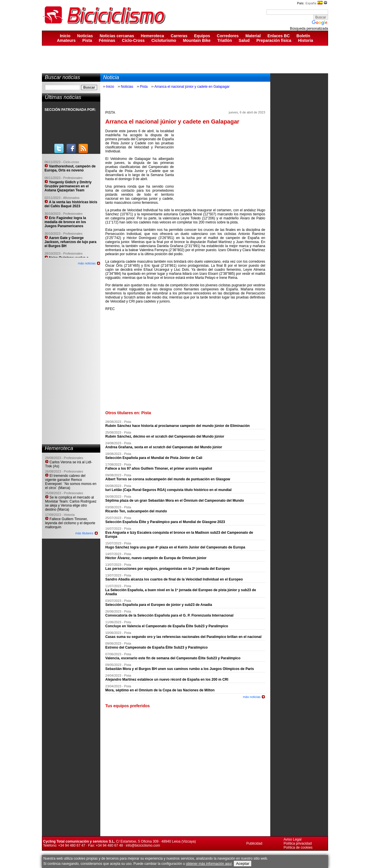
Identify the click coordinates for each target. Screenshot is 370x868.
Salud (244, 40)
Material (253, 36)
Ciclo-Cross (133, 40)
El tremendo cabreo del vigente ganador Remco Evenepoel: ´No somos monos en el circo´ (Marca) (71, 482)
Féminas (107, 40)
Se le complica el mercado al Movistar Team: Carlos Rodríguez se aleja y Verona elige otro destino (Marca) (71, 503)
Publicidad (254, 843)
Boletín (303, 36)
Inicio (65, 36)
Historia (306, 40)
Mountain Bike (197, 40)
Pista (87, 40)
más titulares (84, 533)
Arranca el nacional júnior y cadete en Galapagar (192, 87)
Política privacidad (298, 843)
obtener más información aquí (209, 864)
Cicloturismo (164, 40)
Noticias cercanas (117, 36)
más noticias (87, 263)
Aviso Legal (293, 839)
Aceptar (243, 864)
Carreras (179, 36)
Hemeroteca (152, 36)
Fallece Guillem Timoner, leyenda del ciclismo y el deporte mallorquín (70, 523)
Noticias (85, 36)
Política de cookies (298, 848)
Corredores (228, 36)
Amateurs (66, 40)
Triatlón (225, 40)
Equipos (202, 36)
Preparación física (274, 40)
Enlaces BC (279, 36)
